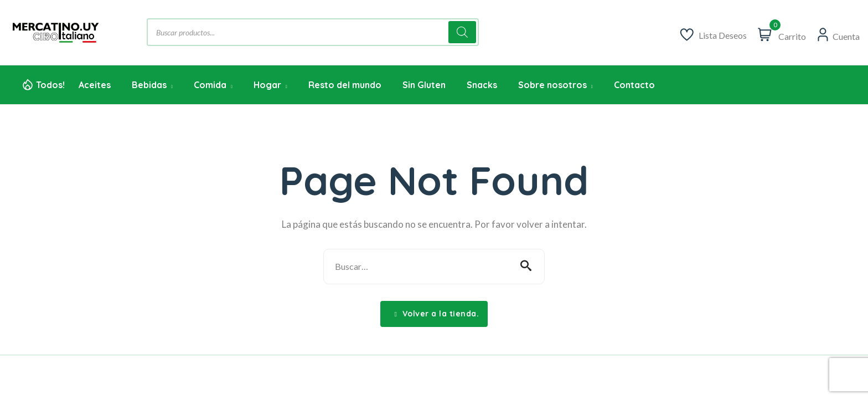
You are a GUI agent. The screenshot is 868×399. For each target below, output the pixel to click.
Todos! (50, 85)
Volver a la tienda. (437, 314)
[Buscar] (462, 32)
